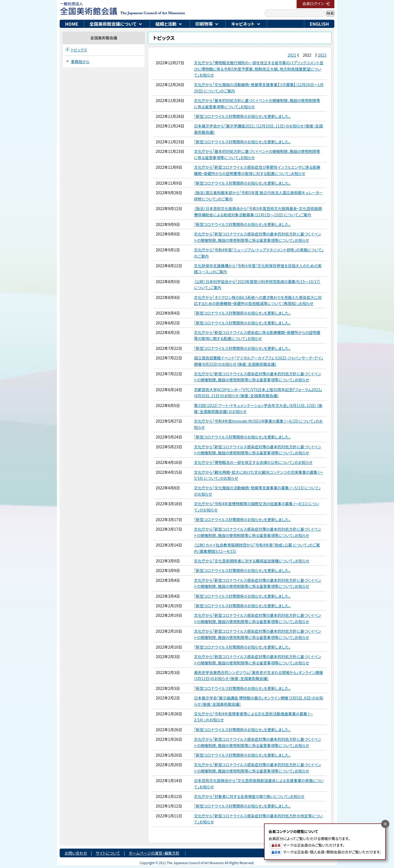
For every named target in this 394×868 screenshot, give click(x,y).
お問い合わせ (76, 853)
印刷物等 (204, 24)
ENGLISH (319, 24)
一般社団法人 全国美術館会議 (147, 8)
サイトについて (108, 853)
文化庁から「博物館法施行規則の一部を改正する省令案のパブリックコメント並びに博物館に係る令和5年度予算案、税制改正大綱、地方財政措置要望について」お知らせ (259, 69)
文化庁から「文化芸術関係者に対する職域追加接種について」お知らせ (252, 561)
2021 (292, 55)
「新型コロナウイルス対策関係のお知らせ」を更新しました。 (242, 116)
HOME (72, 24)
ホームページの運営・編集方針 (154, 853)
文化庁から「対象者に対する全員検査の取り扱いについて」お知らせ (249, 796)
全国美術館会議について (113, 24)
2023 (322, 55)
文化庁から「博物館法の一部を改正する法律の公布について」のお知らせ (253, 462)
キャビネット (243, 24)
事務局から (80, 62)
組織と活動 (166, 24)
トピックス (79, 50)
